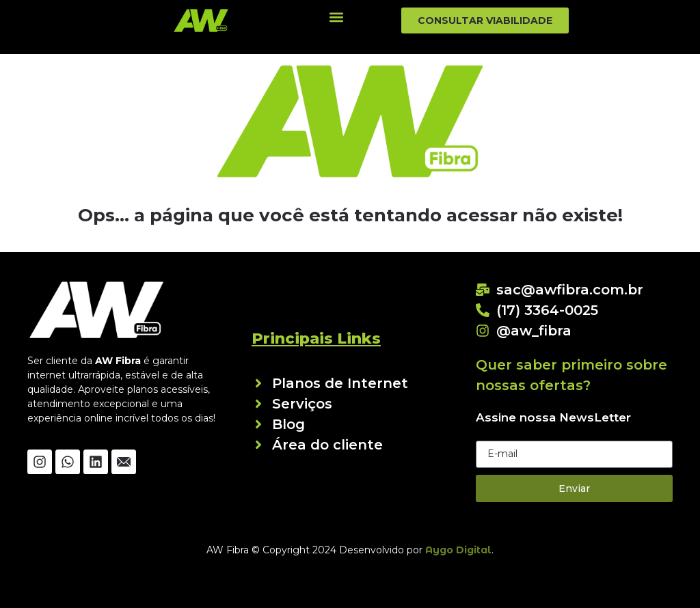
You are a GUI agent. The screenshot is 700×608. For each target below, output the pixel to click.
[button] (336, 17)
